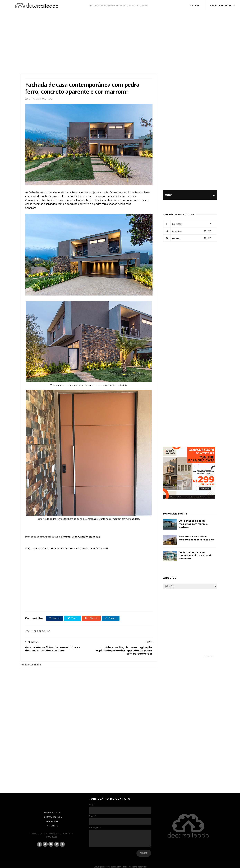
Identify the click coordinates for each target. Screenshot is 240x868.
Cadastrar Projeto (222, 5)
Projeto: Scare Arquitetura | (43, 530)
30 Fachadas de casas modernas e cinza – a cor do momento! (196, 556)
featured (80, 597)
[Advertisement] (120, 43)
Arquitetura (39, 597)
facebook (187, 224)
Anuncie (53, 819)
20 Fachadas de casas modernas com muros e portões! (193, 524)
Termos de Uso (53, 810)
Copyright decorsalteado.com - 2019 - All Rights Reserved (120, 860)
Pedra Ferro (91, 597)
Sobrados (102, 597)
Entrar (195, 5)
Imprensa (53, 815)
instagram (187, 231)
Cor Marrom (52, 597)
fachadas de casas (66, 597)
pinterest (187, 238)
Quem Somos (53, 806)
